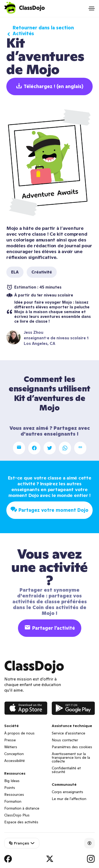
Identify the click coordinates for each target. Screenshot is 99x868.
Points (10, 788)
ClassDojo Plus (17, 815)
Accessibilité (15, 761)
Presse (10, 740)
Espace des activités (21, 822)
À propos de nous (19, 733)
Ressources (14, 794)
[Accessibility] (89, 843)
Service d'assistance (69, 733)
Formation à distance (22, 808)
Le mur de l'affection (69, 799)
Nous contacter (65, 740)
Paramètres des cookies (72, 747)
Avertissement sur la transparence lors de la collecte (71, 757)
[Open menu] (92, 8)
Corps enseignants (67, 792)
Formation (13, 801)
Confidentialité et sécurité (66, 770)
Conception (14, 754)
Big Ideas (12, 781)
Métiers (11, 747)
